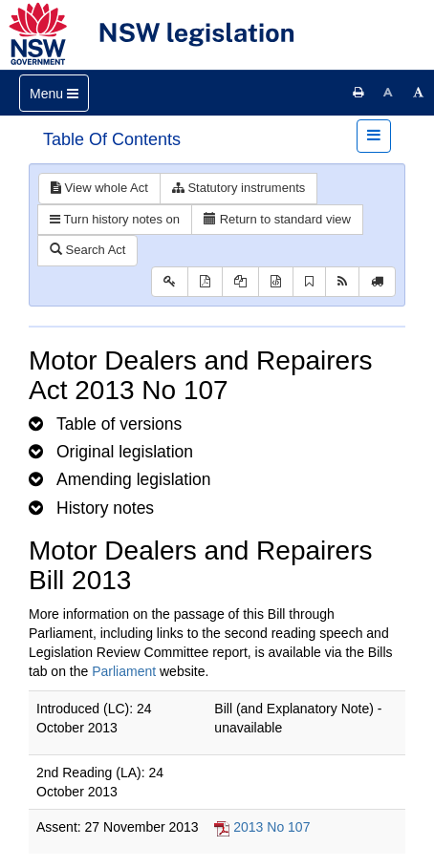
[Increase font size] (419, 93)
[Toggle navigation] (54, 93)
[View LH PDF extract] (240, 282)
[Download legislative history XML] (276, 282)
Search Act (87, 250)
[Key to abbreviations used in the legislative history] (170, 282)
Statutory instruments (239, 188)
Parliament (124, 671)
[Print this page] (358, 93)
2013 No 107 (271, 827)
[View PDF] (205, 282)
